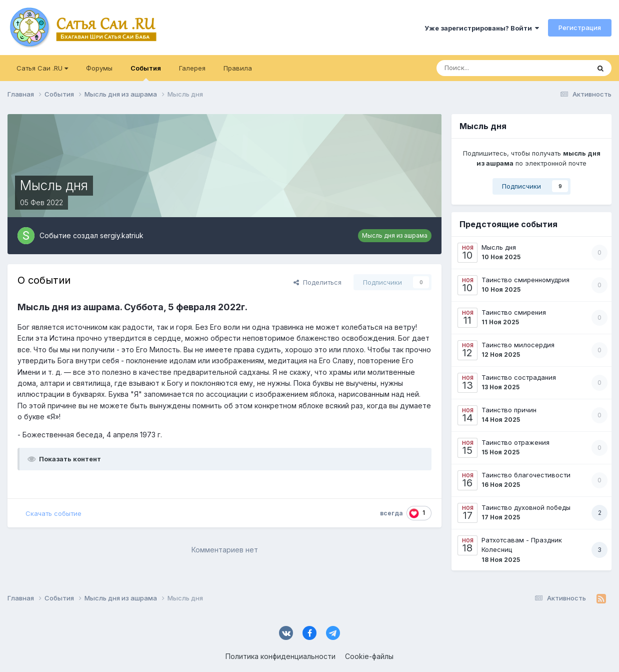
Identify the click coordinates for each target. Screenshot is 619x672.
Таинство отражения (515, 442)
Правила (238, 68)
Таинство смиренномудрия (525, 280)
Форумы (99, 68)
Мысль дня (499, 247)
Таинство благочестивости (526, 475)
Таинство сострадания (519, 377)
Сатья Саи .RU (42, 68)
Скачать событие (53, 513)
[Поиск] (484, 68)
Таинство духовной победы (526, 507)
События (146, 73)
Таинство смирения (514, 312)
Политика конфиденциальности (280, 656)
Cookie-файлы (369, 656)
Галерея (192, 68)
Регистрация (580, 28)
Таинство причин (509, 410)
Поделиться (317, 282)
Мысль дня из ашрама (395, 235)
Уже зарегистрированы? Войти (482, 28)
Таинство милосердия (518, 345)
